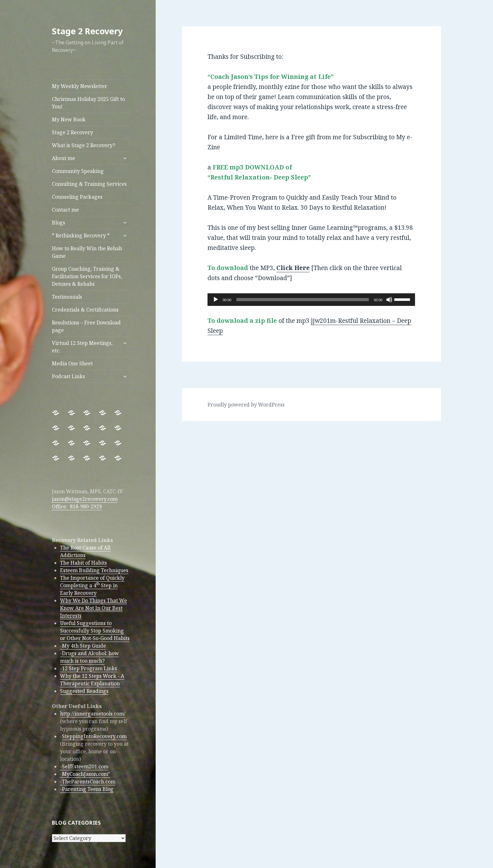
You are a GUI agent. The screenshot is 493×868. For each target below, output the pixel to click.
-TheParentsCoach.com (88, 782)
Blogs (58, 223)
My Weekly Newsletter (80, 86)
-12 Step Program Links (89, 668)
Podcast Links (68, 376)
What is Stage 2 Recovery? (83, 145)
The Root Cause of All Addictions (85, 551)
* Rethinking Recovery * (81, 235)
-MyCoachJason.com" (85, 774)
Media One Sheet (72, 363)
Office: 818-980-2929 (77, 506)
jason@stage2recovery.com (85, 499)
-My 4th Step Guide (83, 646)
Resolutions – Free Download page (86, 326)
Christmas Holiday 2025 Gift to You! (88, 103)
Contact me (65, 210)
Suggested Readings (84, 691)
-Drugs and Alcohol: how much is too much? (89, 657)
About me (64, 158)
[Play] (216, 300)
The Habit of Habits (83, 563)
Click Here (293, 268)
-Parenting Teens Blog (87, 789)
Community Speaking (78, 171)
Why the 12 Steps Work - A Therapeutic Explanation (92, 680)
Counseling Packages (77, 197)
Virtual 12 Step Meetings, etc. (82, 347)
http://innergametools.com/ (93, 714)
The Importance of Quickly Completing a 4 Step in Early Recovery (92, 585)
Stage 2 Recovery (87, 31)
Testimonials (67, 297)
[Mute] (389, 300)
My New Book (69, 119)
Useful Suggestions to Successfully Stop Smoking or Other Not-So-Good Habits (95, 631)
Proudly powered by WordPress (246, 405)
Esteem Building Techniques (94, 570)
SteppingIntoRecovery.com (94, 736)
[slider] (303, 300)
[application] (311, 300)
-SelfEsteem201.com (84, 766)
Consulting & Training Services (89, 184)
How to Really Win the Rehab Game (87, 252)
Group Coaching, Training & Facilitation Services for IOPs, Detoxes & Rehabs (87, 276)
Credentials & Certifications (85, 310)
